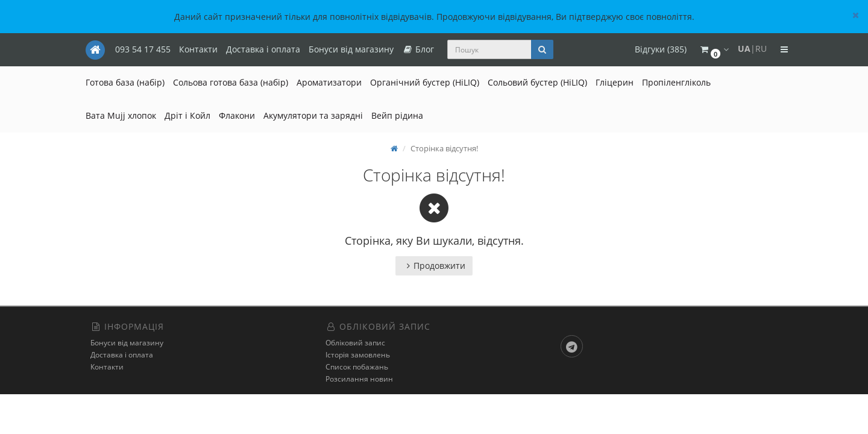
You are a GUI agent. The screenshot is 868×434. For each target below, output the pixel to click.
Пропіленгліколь (676, 82)
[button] (714, 50)
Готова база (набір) (125, 82)
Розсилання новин (359, 379)
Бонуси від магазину (351, 49)
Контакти (198, 49)
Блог (418, 49)
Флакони (237, 115)
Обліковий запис (355, 343)
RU (761, 49)
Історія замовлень (358, 355)
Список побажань (357, 367)
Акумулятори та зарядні (313, 115)
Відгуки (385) (661, 49)
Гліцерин (615, 82)
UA (744, 49)
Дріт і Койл (187, 115)
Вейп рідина (397, 115)
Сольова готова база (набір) (231, 82)
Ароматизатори (329, 82)
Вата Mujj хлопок (121, 115)
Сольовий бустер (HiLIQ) (537, 82)
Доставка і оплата (263, 49)
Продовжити (434, 266)
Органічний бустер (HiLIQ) (425, 82)
